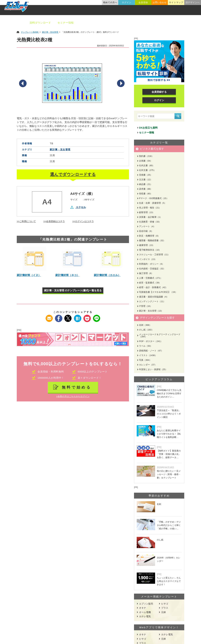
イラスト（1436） (148, 355)
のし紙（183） (146, 330)
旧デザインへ (193, 2)
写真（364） (145, 360)
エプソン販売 (146, 604)
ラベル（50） (146, 346)
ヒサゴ (165, 604)
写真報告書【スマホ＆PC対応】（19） (158, 292)
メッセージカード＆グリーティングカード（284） (160, 335)
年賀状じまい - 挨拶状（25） (153, 369)
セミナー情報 (65, 23)
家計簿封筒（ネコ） (67, 275)
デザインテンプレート (117, 23)
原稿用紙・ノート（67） (151, 351)
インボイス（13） (148, 259)
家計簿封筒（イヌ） (29, 275)
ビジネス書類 (88, 23)
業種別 (142, 23)
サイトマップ (176, 2)
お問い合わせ (160, 2)
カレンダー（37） (148, 365)
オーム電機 (145, 612)
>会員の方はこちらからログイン (73, 396)
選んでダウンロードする (73, 174)
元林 (163, 612)
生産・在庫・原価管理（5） (153, 203)
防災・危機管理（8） (149, 236)
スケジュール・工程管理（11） (154, 255)
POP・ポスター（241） (151, 341)
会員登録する (159, 92)
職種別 (157, 23)
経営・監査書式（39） (150, 283)
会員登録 (143, 2)
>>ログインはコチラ (83, 221)
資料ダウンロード (40, 23)
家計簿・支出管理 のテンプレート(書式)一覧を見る (73, 290)
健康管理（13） (147, 245)
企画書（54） (146, 161)
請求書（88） (146, 189)
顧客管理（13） (147, 212)
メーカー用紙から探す (182, 23)
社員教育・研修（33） (150, 222)
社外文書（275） (147, 170)
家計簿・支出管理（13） (151, 311)
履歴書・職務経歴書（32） (152, 240)
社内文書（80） (147, 165)
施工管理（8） (146, 273)
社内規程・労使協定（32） (152, 269)
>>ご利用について (26, 221)
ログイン (127, 2)
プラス (165, 608)
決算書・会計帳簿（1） (150, 217)
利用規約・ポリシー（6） (152, 264)
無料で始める (77, 387)
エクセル (81, 207)
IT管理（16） (146, 306)
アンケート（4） (147, 226)
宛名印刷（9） (146, 231)
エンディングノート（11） (152, 301)
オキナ (143, 608)
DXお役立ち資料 (148, 128)
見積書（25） (146, 175)
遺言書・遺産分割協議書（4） (154, 297)
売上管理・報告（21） (150, 208)
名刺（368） (145, 325)
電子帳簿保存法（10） (150, 250)
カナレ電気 (145, 616)
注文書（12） (146, 180)
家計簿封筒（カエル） (107, 275)
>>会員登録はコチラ (54, 221)
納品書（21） (146, 184)
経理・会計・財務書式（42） (153, 287)
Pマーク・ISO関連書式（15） (154, 198)
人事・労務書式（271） (151, 278)
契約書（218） (146, 156)
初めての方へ (110, 2)
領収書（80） (146, 194)
